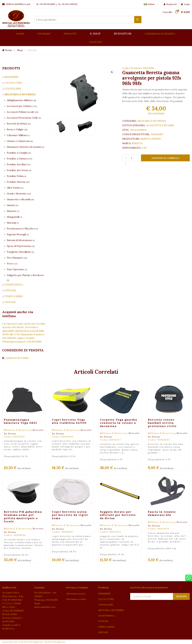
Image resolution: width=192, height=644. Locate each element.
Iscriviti (181, 597)
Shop (20, 50)
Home (7, 50)
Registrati (170, 4)
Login (185, 4)
